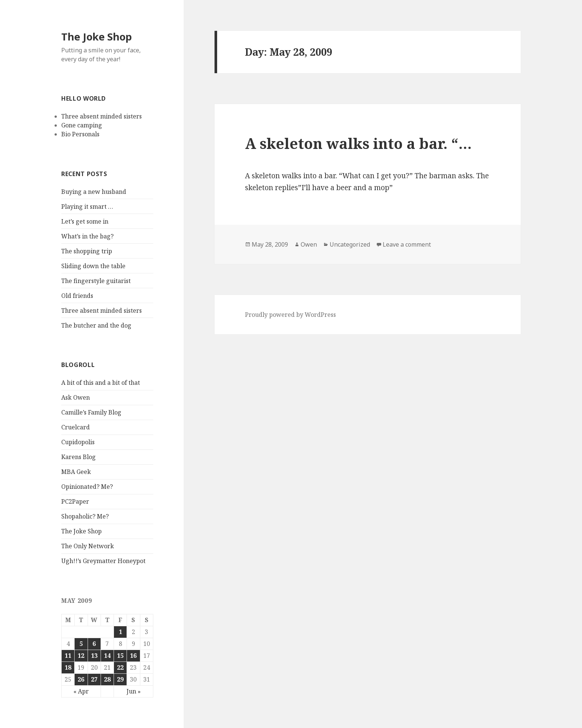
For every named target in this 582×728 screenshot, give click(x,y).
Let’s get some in (85, 221)
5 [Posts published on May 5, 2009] (81, 644)
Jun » (133, 691)
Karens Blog (79, 457)
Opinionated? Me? (87, 487)
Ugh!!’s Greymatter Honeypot (103, 561)
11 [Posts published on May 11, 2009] (68, 656)
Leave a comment (407, 244)
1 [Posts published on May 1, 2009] (120, 632)
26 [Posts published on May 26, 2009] (81, 679)
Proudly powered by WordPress (290, 315)
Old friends (77, 296)
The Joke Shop (97, 37)
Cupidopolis (78, 442)
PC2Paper (75, 501)
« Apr (81, 691)
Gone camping (82, 125)
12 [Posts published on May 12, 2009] (81, 656)
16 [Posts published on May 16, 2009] (133, 656)
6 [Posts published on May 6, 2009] (94, 644)
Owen (309, 244)
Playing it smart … (87, 207)
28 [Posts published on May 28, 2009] (107, 679)
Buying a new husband (94, 192)
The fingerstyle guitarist (96, 281)
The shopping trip (87, 251)
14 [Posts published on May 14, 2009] (107, 656)
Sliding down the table (93, 266)
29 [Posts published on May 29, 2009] (120, 679)
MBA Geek (76, 472)
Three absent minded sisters (102, 116)
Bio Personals (80, 134)
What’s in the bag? (87, 236)
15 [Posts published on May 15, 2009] (120, 656)
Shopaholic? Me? (85, 516)
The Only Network (88, 546)
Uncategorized (350, 244)
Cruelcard (76, 427)
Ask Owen (76, 397)
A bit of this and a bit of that (101, 383)
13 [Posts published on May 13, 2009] (94, 656)
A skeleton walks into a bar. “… (358, 143)
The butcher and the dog (96, 325)
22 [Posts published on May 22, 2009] (120, 667)
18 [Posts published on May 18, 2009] (68, 667)
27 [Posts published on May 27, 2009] (94, 679)
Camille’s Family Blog (91, 412)
